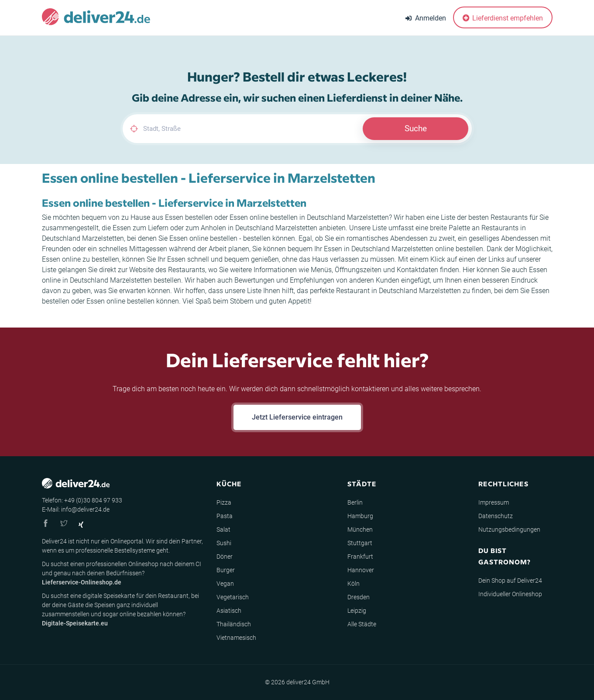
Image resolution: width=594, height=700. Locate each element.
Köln (354, 584)
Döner (225, 557)
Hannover (361, 570)
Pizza (224, 502)
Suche (416, 128)
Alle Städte (362, 624)
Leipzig (357, 611)
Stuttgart (360, 543)
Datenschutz (496, 516)
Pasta (225, 516)
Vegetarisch (233, 597)
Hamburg (360, 516)
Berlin (355, 502)
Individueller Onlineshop (510, 594)
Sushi (224, 543)
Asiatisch (229, 611)
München (360, 529)
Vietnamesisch (236, 638)
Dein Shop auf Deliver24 (510, 580)
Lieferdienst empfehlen (503, 18)
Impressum (494, 502)
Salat (223, 529)
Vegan (225, 584)
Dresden (359, 597)
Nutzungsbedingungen (509, 529)
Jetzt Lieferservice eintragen (297, 417)
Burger (226, 570)
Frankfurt (360, 557)
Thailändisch (234, 624)
